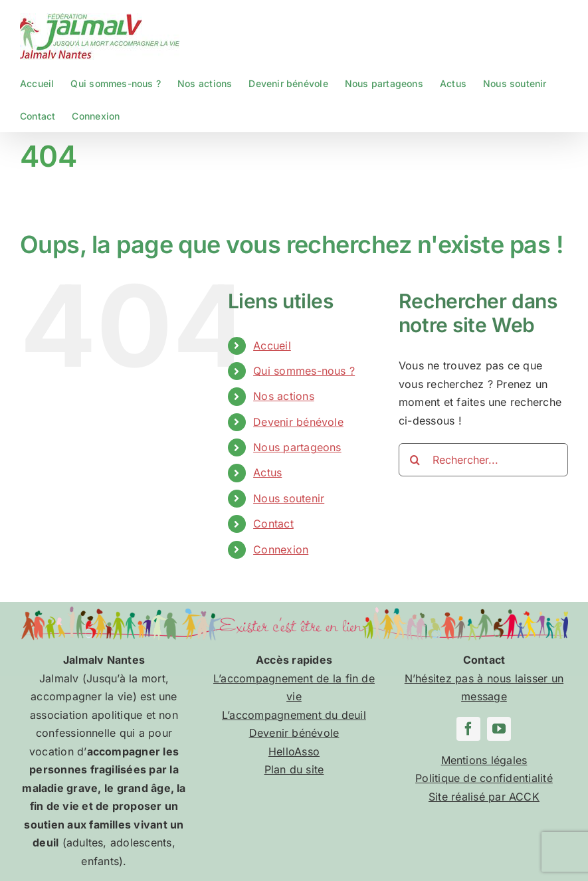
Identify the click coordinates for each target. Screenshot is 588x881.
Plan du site (294, 769)
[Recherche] (415, 460)
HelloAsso (294, 751)
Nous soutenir (289, 498)
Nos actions (284, 396)
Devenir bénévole (298, 422)
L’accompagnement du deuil (294, 715)
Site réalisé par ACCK (484, 797)
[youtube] (499, 729)
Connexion (281, 549)
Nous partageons (297, 447)
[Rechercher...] (483, 460)
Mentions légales (484, 760)
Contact (273, 524)
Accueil (272, 345)
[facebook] (468, 729)
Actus (267, 472)
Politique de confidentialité (484, 778)
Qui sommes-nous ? (304, 371)
